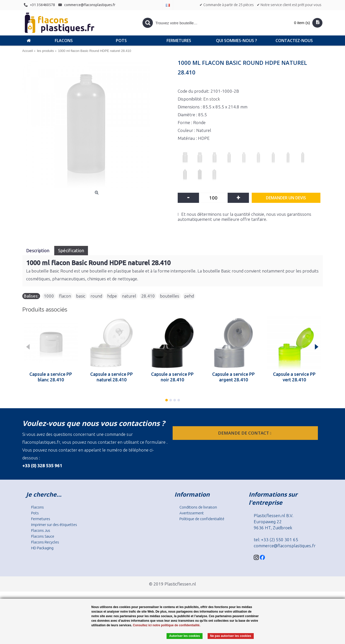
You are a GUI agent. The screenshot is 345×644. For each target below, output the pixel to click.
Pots (35, 513)
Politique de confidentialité (202, 519)
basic (81, 296)
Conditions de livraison (198, 507)
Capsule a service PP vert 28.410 (294, 377)
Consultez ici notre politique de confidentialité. (167, 625)
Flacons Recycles (45, 542)
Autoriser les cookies (184, 636)
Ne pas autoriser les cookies (231, 636)
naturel (129, 296)
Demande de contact (245, 433)
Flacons (38, 507)
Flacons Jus (41, 530)
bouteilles (170, 296)
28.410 (148, 296)
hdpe (112, 296)
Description (38, 250)
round (96, 296)
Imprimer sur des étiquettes (54, 525)
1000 (49, 296)
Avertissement (192, 513)
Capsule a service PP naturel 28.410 (112, 377)
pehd (189, 296)
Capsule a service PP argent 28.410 (233, 377)
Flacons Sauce (43, 536)
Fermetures (41, 519)
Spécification (71, 250)
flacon (65, 296)
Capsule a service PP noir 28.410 (172, 377)
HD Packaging (42, 548)
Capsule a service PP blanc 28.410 (51, 377)
